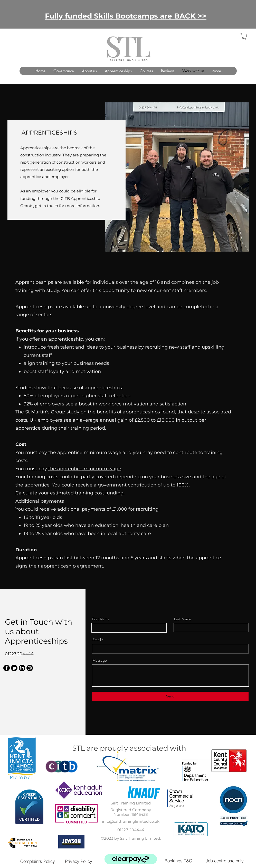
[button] (244, 37)
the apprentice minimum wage (85, 469)
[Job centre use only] (225, 861)
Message (100, 660)
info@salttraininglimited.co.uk (131, 821)
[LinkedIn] (22, 668)
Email (97, 640)
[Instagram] (30, 668)
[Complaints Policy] (38, 861)
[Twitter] (14, 668)
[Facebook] (7, 668)
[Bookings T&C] (178, 861)
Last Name (183, 619)
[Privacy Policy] (79, 861)
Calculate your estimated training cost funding (69, 493)
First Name (101, 619)
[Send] (170, 696)
